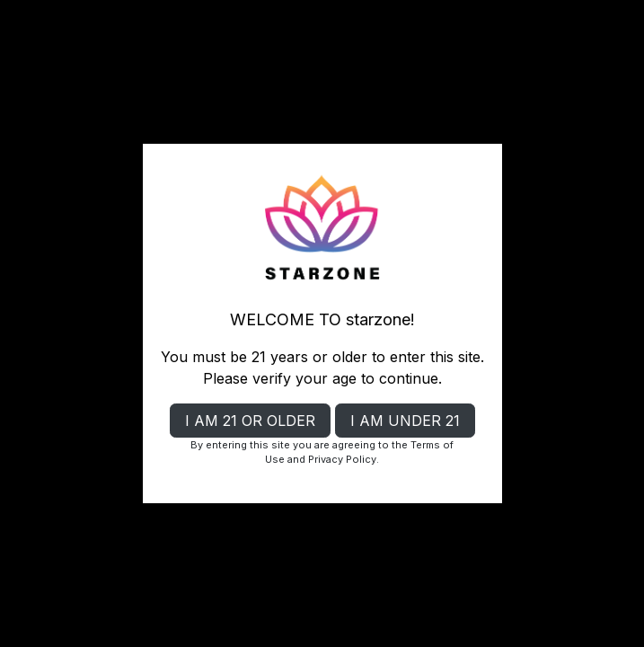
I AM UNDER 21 (405, 421)
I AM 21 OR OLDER (250, 421)
